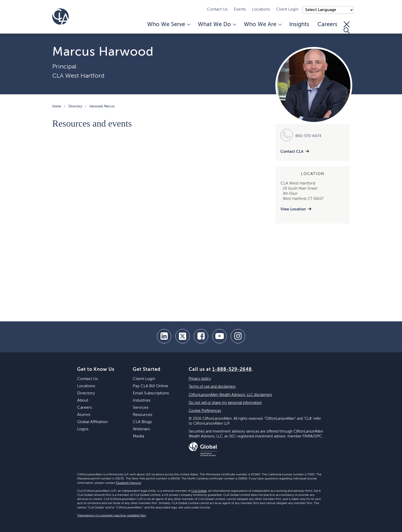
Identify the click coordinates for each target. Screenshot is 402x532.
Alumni (84, 415)
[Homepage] (61, 17)
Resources (143, 415)
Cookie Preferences (205, 411)
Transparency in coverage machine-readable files (112, 516)
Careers (327, 25)
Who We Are (262, 25)
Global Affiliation (92, 422)
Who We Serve (168, 25)
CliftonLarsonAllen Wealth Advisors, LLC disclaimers (230, 395)
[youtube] (219, 336)
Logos (83, 429)
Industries (142, 401)
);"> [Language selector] (328, 10)
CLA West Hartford (78, 76)
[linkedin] (164, 336)
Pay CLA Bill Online (150, 386)
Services (141, 408)
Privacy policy (200, 379)
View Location (293, 209)
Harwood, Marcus (102, 107)
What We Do (217, 25)
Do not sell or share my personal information (225, 403)
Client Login (287, 9)
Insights (299, 25)
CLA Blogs (142, 422)
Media (138, 436)
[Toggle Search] (347, 27)
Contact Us (217, 9)
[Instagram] (238, 336)
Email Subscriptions (151, 393)
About (83, 401)
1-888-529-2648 (232, 370)
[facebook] (201, 336)
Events (240, 9)
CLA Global (199, 491)
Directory (75, 107)
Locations (261, 9)
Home (57, 107)
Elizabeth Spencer (129, 483)
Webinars (141, 429)
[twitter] (183, 336)
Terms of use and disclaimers (212, 387)
